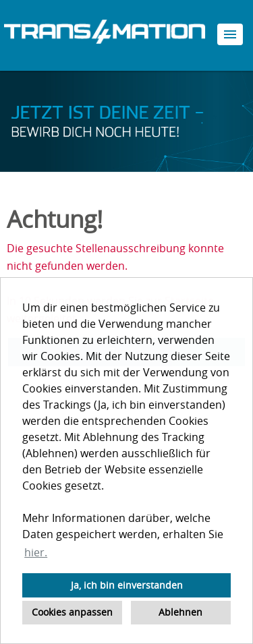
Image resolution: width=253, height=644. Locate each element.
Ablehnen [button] (180, 612)
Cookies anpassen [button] (72, 612)
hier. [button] (36, 552)
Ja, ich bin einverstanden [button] (127, 585)
